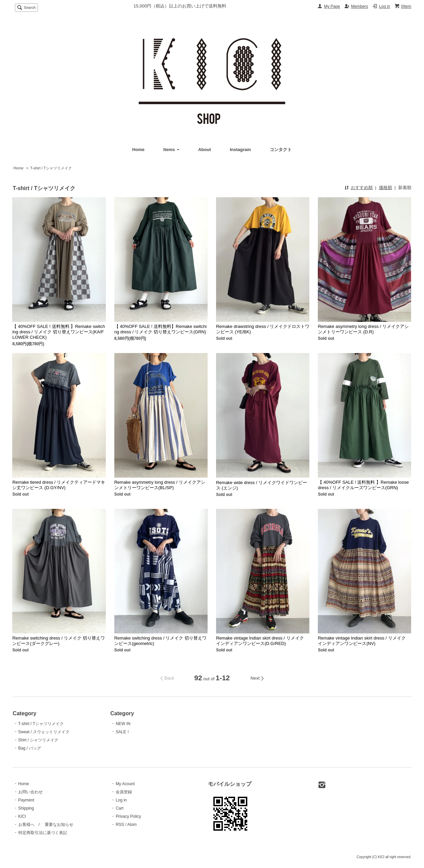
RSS (120, 825)
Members (360, 6)
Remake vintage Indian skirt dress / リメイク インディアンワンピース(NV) (362, 641)
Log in (384, 6)
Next (255, 678)
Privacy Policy (128, 816)
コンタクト (281, 150)
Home (138, 150)
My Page (332, 6)
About (205, 150)
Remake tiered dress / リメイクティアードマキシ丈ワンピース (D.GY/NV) (59, 485)
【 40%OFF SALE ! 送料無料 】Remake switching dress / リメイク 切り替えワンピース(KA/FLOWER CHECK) (59, 332)
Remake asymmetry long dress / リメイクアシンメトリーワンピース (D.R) (363, 329)
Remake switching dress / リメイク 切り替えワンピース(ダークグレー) (58, 641)
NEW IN (123, 724)
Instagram (240, 150)
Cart (120, 808)
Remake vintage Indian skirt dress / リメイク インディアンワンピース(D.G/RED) (260, 641)
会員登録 (124, 792)
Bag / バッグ (30, 748)
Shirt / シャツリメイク (38, 740)
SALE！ (123, 732)
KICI (22, 816)
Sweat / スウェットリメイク (44, 732)
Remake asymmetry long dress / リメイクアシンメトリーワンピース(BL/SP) (160, 485)
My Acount (125, 784)
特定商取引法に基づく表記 (43, 833)
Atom (132, 825)
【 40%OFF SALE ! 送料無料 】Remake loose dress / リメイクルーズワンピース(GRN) (363, 485)
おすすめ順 (362, 188)
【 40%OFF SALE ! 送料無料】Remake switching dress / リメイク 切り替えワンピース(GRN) (160, 329)
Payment (26, 800)
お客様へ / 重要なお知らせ (46, 825)
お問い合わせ (31, 792)
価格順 (386, 188)
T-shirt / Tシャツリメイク (51, 168)
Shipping (26, 808)
